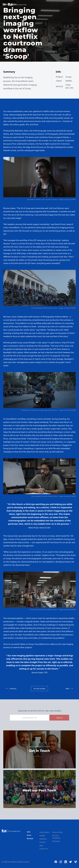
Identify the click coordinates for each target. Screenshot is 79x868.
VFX (29, 832)
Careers (42, 842)
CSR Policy (56, 841)
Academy (43, 839)
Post (29, 835)
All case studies (39, 689)
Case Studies (44, 832)
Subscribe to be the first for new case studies (39, 711)
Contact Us (44, 849)
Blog (41, 845)
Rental (30, 839)
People (42, 836)
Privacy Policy (57, 832)
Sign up (59, 718)
